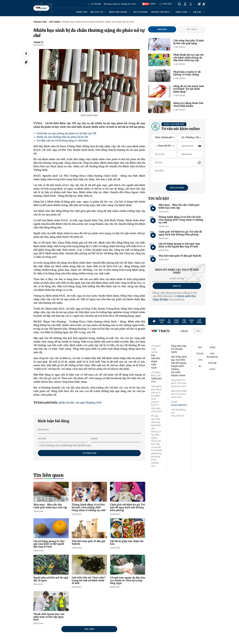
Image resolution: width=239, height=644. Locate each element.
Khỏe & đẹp (183, 12)
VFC (200, 347)
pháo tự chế (66, 402)
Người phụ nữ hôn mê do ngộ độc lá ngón (51, 579)
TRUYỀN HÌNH (209, 321)
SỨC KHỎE (225, 321)
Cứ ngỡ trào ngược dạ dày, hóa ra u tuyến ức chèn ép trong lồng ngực (128, 580)
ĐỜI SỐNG (233, 321)
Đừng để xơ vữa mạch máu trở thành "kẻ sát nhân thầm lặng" (189, 89)
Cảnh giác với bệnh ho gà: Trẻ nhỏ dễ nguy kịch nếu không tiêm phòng (127, 507)
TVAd (212, 347)
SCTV (212, 369)
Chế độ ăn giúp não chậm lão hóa (127, 543)
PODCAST (165, 4)
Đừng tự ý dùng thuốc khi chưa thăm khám (188, 105)
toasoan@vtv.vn (179, 405)
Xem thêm (89, 629)
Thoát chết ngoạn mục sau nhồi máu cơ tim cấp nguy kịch (49, 617)
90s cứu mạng (141, 12)
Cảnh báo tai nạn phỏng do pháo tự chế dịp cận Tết (66, 133)
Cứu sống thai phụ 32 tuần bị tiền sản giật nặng (189, 42)
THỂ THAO (199, 321)
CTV (200, 360)
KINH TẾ (191, 321)
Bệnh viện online (120, 12)
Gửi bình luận (89, 453)
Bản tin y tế (98, 12)
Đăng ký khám (177, 188)
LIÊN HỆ (184, 331)
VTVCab (212, 363)
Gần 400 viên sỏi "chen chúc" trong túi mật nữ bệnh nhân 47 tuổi (89, 580)
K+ (200, 366)
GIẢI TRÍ (218, 321)
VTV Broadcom (212, 355)
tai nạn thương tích (88, 402)
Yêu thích (192, 29)
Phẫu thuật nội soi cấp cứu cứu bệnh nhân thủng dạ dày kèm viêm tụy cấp (189, 58)
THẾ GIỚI (184, 321)
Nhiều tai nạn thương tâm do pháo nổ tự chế (62, 137)
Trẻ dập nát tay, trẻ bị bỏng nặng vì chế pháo (62, 140)
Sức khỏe (55, 22)
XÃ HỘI (169, 321)
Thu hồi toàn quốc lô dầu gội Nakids (88, 543)
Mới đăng (162, 29)
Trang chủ (82, 12)
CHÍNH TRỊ (162, 321)
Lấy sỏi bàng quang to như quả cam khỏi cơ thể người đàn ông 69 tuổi (49, 544)
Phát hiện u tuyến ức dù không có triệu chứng (187, 73)
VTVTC (200, 354)
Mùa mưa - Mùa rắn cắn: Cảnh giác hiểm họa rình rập (50, 506)
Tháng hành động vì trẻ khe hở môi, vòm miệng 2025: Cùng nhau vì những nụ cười (89, 507)
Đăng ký (177, 286)
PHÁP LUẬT (176, 321)
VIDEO (149, 4)
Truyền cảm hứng (162, 12)
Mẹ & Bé (199, 12)
